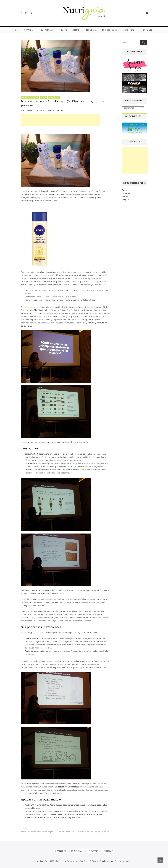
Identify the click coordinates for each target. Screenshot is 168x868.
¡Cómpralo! (146, 30)
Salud (64, 30)
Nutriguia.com (30, 307)
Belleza (25, 97)
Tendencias (92, 30)
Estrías (44, 97)
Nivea (51, 97)
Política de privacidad (123, 861)
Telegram (126, 199)
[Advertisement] (60, 120)
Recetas (75, 30)
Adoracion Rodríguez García (33, 110)
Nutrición (29, 30)
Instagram (126, 193)
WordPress (84, 861)
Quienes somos (109, 30)
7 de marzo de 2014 (55, 110)
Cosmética (34, 97)
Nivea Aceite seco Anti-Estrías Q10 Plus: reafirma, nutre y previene (63, 103)
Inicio (17, 30)
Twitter (125, 196)
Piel (57, 97)
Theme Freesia (72, 861)
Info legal (129, 30)
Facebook (126, 190)
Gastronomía (48, 30)
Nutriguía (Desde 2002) (46, 861)
